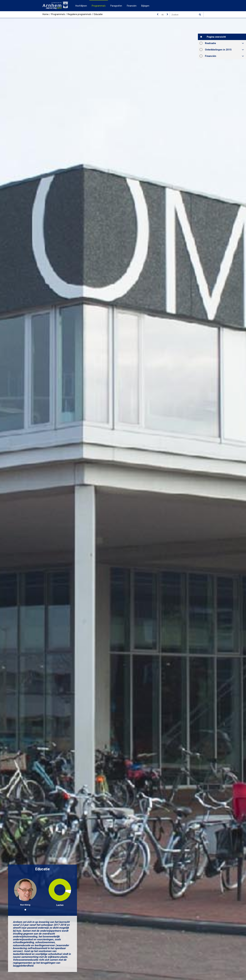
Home (46, 14)
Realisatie (210, 43)
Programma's (99, 6)
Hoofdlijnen (81, 6)
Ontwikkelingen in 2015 (218, 50)
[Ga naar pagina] (162, 15)
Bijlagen (145, 6)
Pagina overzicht (216, 37)
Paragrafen (116, 6)
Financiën (132, 6)
